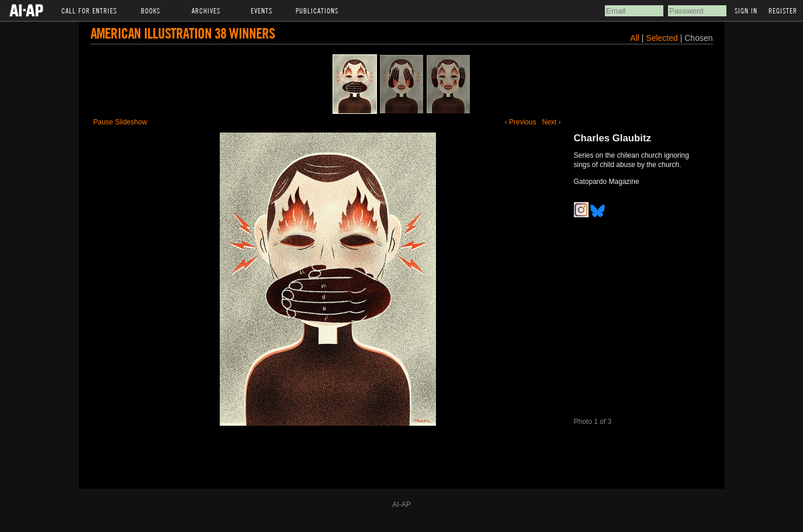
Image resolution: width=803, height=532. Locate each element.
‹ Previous (520, 122)
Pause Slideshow (120, 122)
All (635, 38)
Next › (551, 122)
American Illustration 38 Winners (183, 33)
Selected (663, 38)
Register (783, 11)
